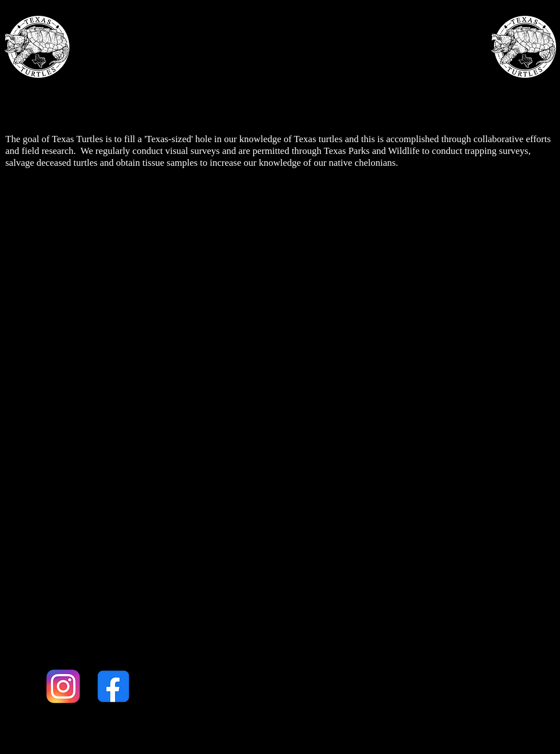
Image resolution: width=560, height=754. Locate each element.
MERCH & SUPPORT (404, 87)
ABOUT (126, 87)
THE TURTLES (244, 87)
